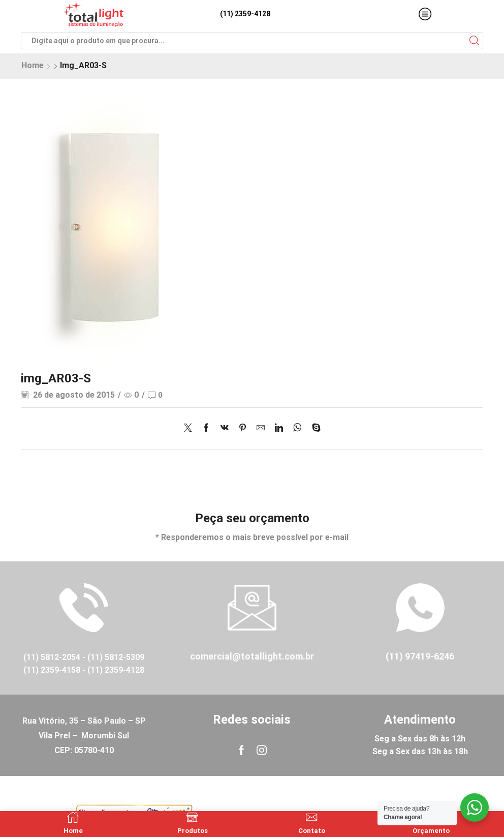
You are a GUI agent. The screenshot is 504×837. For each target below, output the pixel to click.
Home (33, 65)
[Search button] (475, 41)
